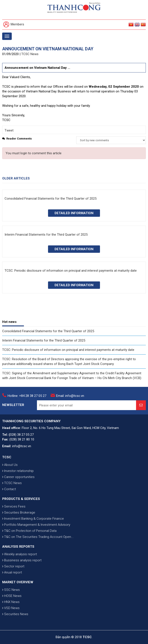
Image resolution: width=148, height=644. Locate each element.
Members (14, 25)
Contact (9, 489)
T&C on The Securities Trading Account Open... (38, 537)
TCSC (7, 457)
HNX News (11, 602)
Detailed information (74, 213)
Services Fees (14, 506)
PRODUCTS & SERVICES (21, 499)
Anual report (12, 572)
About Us (10, 465)
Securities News (15, 614)
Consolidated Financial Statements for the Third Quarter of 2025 (48, 331)
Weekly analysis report (20, 554)
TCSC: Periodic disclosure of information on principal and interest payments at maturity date (68, 350)
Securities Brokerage (19, 513)
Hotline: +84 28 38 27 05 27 (27, 396)
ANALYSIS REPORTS (18, 547)
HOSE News (12, 596)
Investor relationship (18, 471)
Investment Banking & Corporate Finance (33, 519)
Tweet (9, 130)
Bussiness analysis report (22, 560)
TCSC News (30, 54)
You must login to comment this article (34, 153)
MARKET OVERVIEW (18, 582)
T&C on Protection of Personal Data (29, 531)
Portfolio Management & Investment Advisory (36, 525)
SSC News (11, 590)
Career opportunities (18, 477)
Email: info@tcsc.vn (70, 396)
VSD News (11, 608)
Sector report (13, 566)
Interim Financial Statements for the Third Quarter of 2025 (44, 340)
